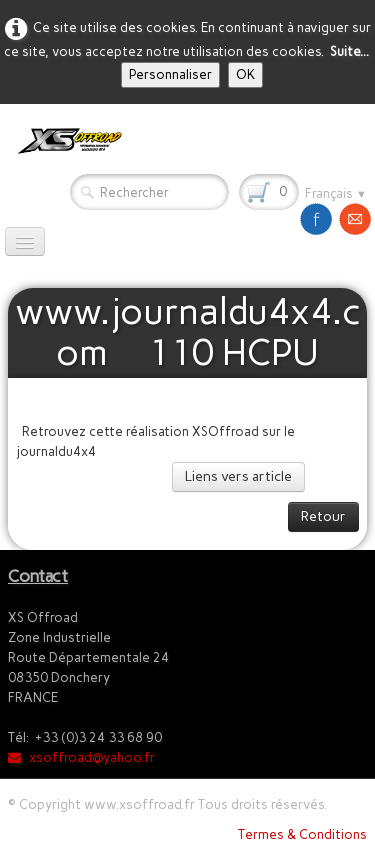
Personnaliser (170, 74)
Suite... (349, 51)
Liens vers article (238, 476)
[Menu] (25, 241)
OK (245, 74)
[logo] (65, 141)
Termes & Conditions (302, 834)
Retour (323, 516)
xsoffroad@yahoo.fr (81, 757)
